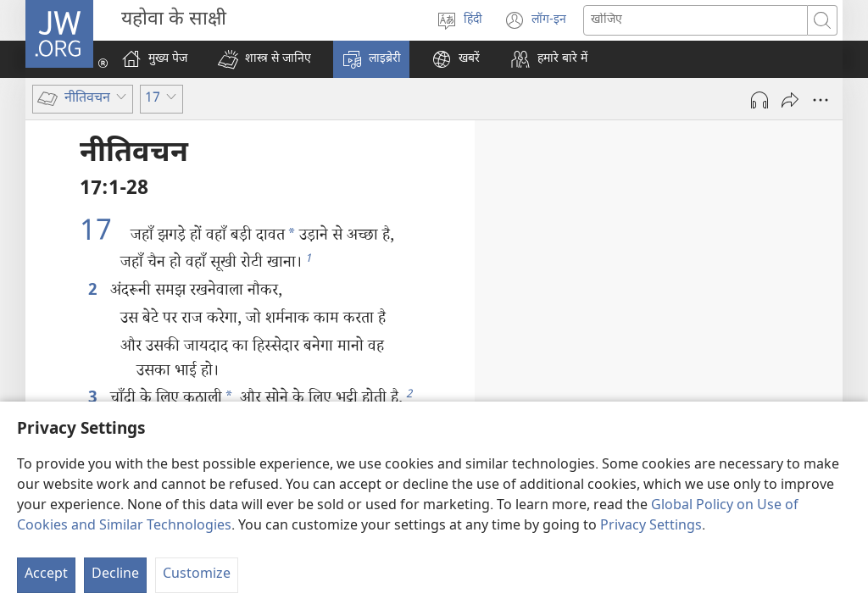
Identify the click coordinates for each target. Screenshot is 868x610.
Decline (115, 575)
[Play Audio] (759, 100)
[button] (264, 59)
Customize (197, 575)
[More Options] (821, 100)
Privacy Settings (651, 527)
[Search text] (696, 20)
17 (103, 234)
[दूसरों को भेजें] (790, 100)
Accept (46, 575)
